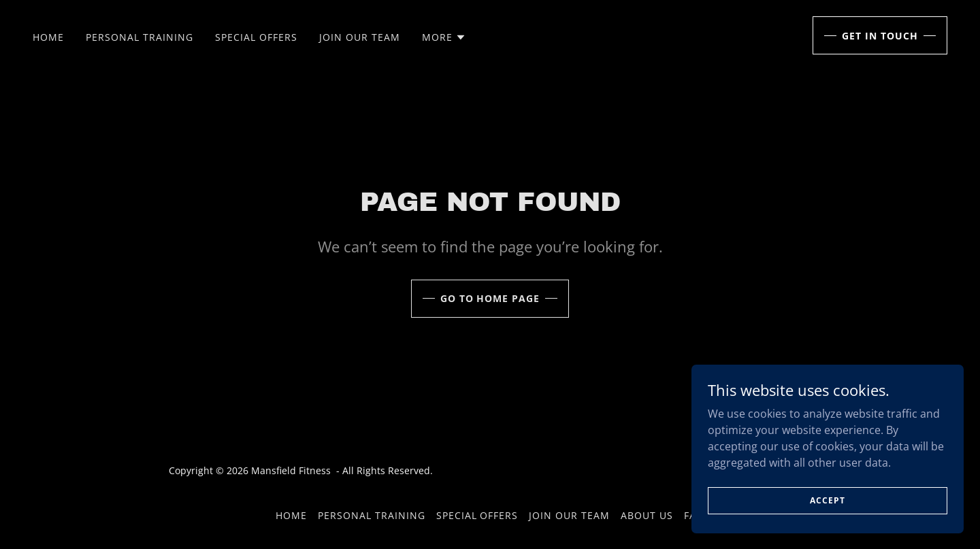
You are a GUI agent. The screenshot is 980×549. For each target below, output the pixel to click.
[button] (444, 37)
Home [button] (291, 515)
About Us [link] (647, 515)
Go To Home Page (490, 298)
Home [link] (48, 37)
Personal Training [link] (140, 37)
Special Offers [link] (256, 37)
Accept (827, 500)
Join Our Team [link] (360, 37)
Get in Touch (880, 36)
